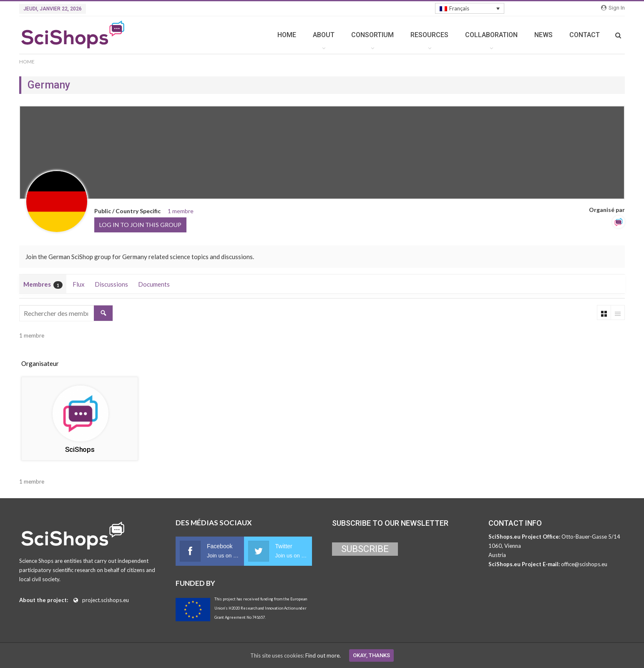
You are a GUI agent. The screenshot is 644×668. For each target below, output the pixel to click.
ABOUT (324, 35)
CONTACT (585, 35)
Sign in (613, 8)
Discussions (111, 284)
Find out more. (323, 655)
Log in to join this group (140, 225)
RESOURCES (429, 35)
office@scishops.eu (584, 564)
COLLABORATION (491, 35)
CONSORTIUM (372, 35)
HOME (287, 35)
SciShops (80, 449)
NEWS (543, 35)
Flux (79, 284)
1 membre (181, 211)
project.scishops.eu (106, 600)
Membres (43, 285)
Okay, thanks (371, 655)
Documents (154, 284)
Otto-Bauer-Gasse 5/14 (591, 537)
